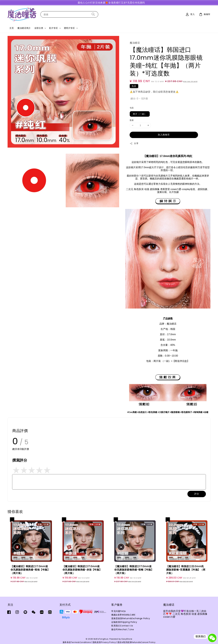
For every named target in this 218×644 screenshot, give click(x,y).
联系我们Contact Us (122, 626)
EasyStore (127, 639)
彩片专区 (53, 28)
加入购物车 (164, 135)
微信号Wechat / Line (123, 629)
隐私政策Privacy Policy (104, 642)
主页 (12, 28)
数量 (132, 120)
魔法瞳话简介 (24, 28)
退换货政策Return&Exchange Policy (131, 618)
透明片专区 (69, 28)
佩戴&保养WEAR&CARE (123, 615)
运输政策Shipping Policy (124, 622)
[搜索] (93, 14)
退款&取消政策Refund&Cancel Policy (136, 642)
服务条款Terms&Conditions (77, 642)
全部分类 (39, 28)
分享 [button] (134, 143)
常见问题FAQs (119, 611)
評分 (197, 494)
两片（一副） (140, 114)
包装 (132, 108)
